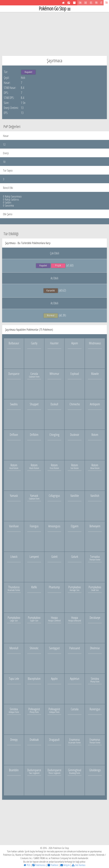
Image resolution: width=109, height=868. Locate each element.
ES (91, 3)
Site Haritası (79, 865)
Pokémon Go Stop (55, 9)
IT (101, 3)
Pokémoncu (39, 865)
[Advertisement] (55, 33)
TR (106, 3)
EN (80, 3)
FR (96, 3)
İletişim (65, 865)
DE (86, 3)
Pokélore (53, 865)
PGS (27, 865)
